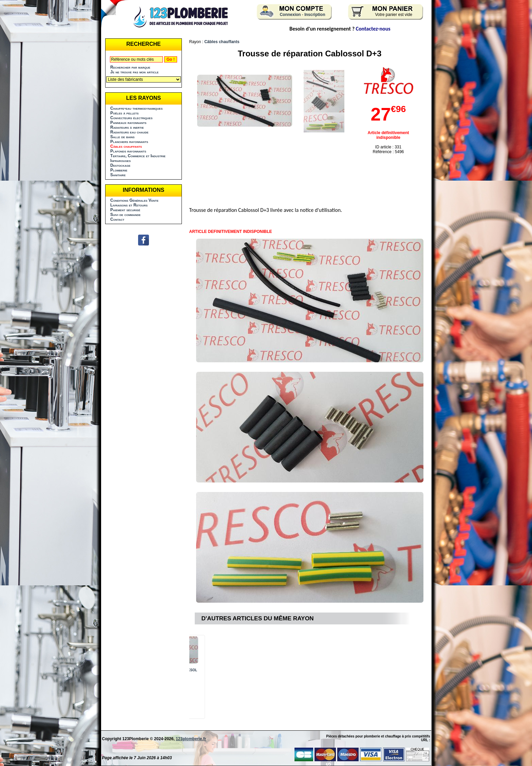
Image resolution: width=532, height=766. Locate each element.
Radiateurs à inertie (127, 127)
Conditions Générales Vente (134, 200)
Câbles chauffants (222, 42)
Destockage (120, 165)
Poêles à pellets (125, 113)
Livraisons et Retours (129, 205)
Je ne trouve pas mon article (134, 72)
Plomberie (119, 170)
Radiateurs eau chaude (129, 132)
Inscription (315, 15)
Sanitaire (118, 175)
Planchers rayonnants (129, 142)
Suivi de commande (125, 215)
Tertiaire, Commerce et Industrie (138, 156)
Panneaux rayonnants (128, 123)
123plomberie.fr (191, 739)
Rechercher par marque (130, 67)
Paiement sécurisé (125, 210)
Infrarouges (120, 161)
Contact (117, 219)
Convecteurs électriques (131, 118)
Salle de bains (122, 137)
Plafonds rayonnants (128, 151)
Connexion (290, 15)
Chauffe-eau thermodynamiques (136, 108)
